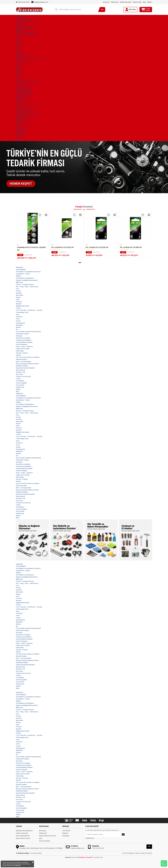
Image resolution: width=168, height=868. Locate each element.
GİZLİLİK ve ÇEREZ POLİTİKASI (143, 853)
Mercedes (20, 44)
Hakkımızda (115, 2)
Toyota (18, 57)
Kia (17, 78)
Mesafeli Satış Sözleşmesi (24, 831)
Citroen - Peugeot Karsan (25, 33)
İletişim (150, 2)
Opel (18, 48)
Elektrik (18, 24)
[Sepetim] (143, 10)
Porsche (19, 50)
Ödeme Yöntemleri (22, 833)
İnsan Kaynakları (45, 841)
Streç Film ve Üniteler (23, 86)
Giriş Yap (132, 9)
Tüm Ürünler (66, 831)
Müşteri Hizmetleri (126, 2)
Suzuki (18, 69)
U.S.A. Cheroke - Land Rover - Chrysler (29, 59)
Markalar (65, 833)
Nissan (18, 46)
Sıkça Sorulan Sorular (23, 838)
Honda (18, 39)
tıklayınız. (18, 865)
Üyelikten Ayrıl (90, 838)
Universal (19, 65)
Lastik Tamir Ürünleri (23, 97)
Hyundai (19, 42)
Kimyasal (19, 84)
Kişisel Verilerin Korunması (48, 836)
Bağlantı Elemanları (23, 54)
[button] (80, 263)
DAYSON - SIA (21, 121)
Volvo (18, 67)
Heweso (68, 857)
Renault (19, 52)
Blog (144, 2)
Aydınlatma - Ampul (23, 22)
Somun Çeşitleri (21, 131)
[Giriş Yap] (127, 9)
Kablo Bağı (20, 99)
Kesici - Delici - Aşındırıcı (24, 95)
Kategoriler (66, 836)
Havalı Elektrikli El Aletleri (24, 91)
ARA (102, 10)
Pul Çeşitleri (20, 129)
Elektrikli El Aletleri (22, 114)
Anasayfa (106, 2)
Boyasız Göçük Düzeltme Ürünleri (27, 112)
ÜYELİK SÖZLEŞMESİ (128, 853)
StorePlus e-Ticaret (85, 857)
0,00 (148, 10)
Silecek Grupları (21, 108)
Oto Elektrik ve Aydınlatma (25, 27)
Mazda (18, 76)
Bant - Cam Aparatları (24, 110)
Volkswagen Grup (22, 61)
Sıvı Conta (19, 123)
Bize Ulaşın (43, 831)
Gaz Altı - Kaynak (22, 101)
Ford (18, 37)
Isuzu (18, 63)
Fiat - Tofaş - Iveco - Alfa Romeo (27, 35)
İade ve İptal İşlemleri (23, 836)
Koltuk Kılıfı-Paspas (22, 82)
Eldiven (18, 104)
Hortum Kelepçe (22, 93)
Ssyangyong (20, 72)
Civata (18, 127)
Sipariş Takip (137, 2)
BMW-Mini (19, 31)
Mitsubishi (19, 74)
